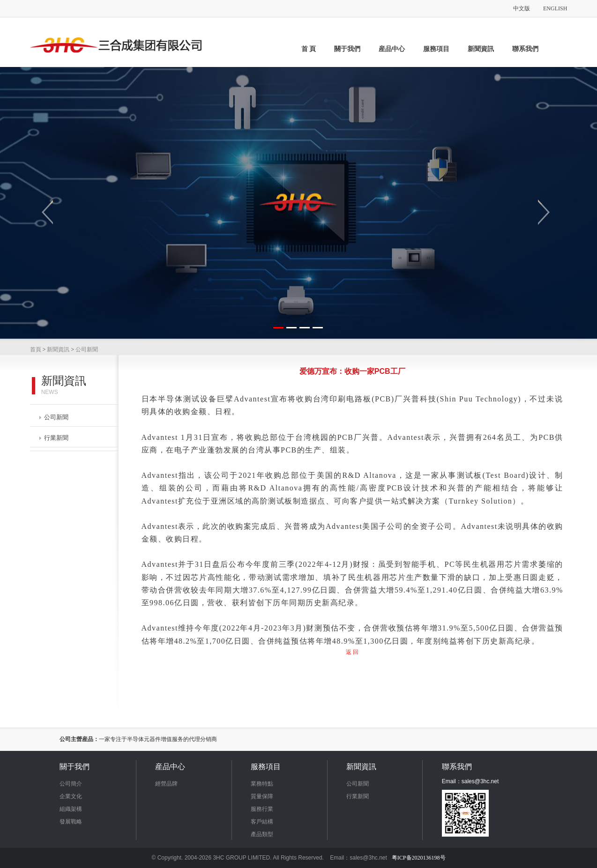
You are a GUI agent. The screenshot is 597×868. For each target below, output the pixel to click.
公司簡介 (71, 784)
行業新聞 (54, 438)
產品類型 (262, 834)
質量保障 (262, 796)
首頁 (36, 349)
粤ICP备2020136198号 (419, 858)
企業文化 (71, 796)
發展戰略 (71, 822)
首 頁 (309, 49)
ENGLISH (555, 8)
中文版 (522, 8)
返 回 (352, 652)
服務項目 (436, 49)
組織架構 (71, 809)
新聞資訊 (481, 49)
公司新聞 (87, 349)
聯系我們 (525, 49)
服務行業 (262, 809)
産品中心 (392, 49)
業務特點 (262, 784)
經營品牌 (166, 784)
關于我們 (347, 49)
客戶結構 (262, 822)
